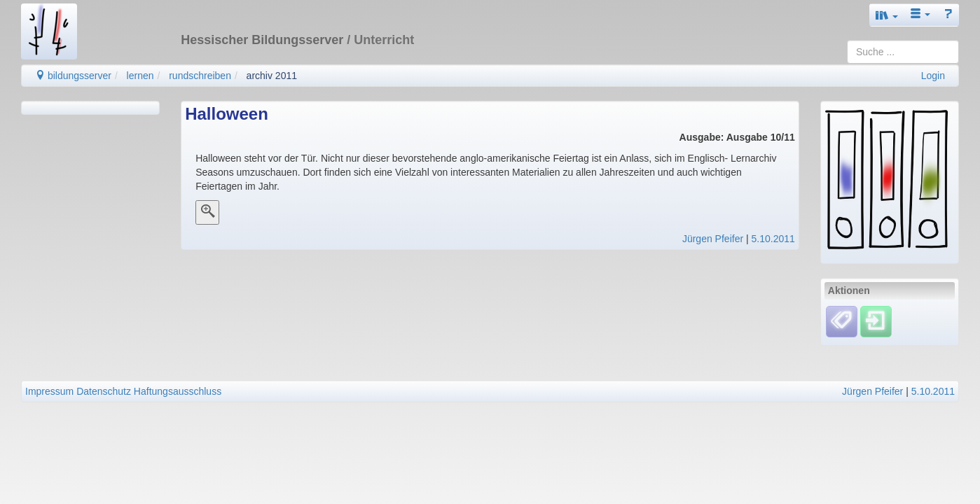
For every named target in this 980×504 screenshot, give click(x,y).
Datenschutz (104, 391)
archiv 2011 (272, 76)
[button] (887, 15)
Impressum (49, 391)
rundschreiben (200, 76)
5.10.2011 (773, 239)
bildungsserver (73, 76)
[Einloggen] (876, 321)
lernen (140, 76)
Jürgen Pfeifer (713, 239)
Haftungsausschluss (178, 391)
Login (933, 76)
